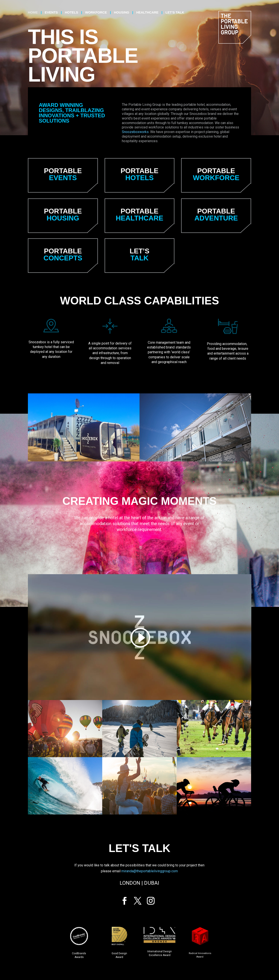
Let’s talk (175, 12)
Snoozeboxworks (135, 132)
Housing (122, 12)
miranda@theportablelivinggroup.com (150, 871)
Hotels (71, 12)
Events (51, 12)
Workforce (96, 12)
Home (33, 12)
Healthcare (147, 12)
